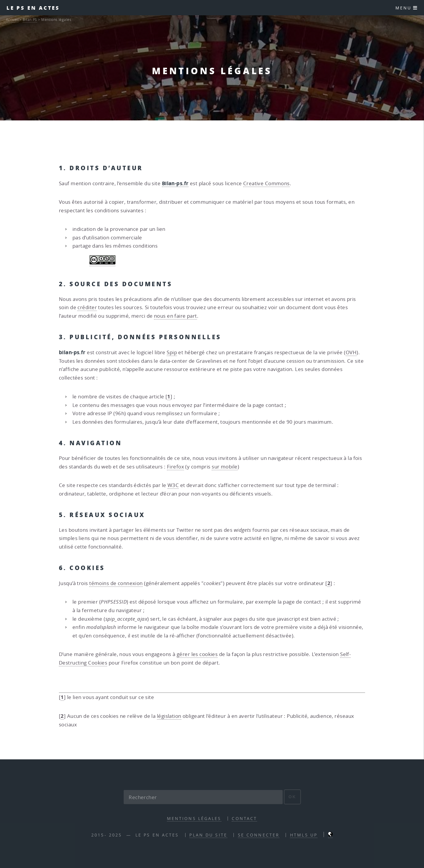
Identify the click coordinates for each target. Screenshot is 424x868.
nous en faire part (175, 316)
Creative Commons (266, 183)
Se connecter (259, 835)
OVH (351, 352)
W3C (173, 485)
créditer (87, 307)
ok (293, 797)
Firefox (175, 467)
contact (244, 818)
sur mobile (225, 467)
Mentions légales (194, 818)
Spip (172, 352)
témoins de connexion (116, 583)
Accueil (12, 20)
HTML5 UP (304, 835)
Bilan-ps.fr (175, 183)
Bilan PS (30, 20)
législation (169, 716)
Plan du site (208, 835)
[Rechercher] (203, 797)
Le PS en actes (33, 8)
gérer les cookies (197, 654)
